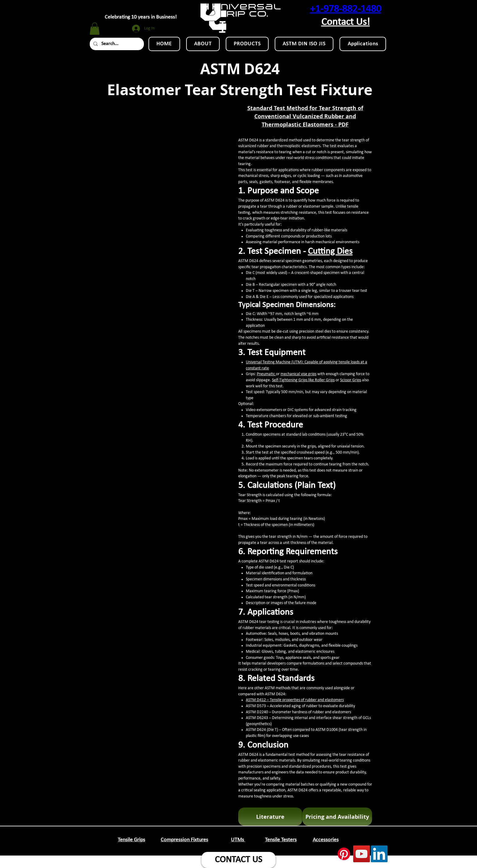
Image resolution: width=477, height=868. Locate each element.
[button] (95, 29)
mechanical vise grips (298, 374)
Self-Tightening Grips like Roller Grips (303, 380)
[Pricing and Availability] (337, 817)
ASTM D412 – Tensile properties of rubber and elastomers (295, 700)
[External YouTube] (165, 142)
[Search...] (116, 44)
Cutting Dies (330, 252)
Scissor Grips (351, 380)
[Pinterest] (344, 854)
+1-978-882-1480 (346, 9)
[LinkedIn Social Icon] (379, 854)
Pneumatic (266, 374)
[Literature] (270, 817)
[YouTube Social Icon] (362, 854)
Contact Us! (346, 22)
